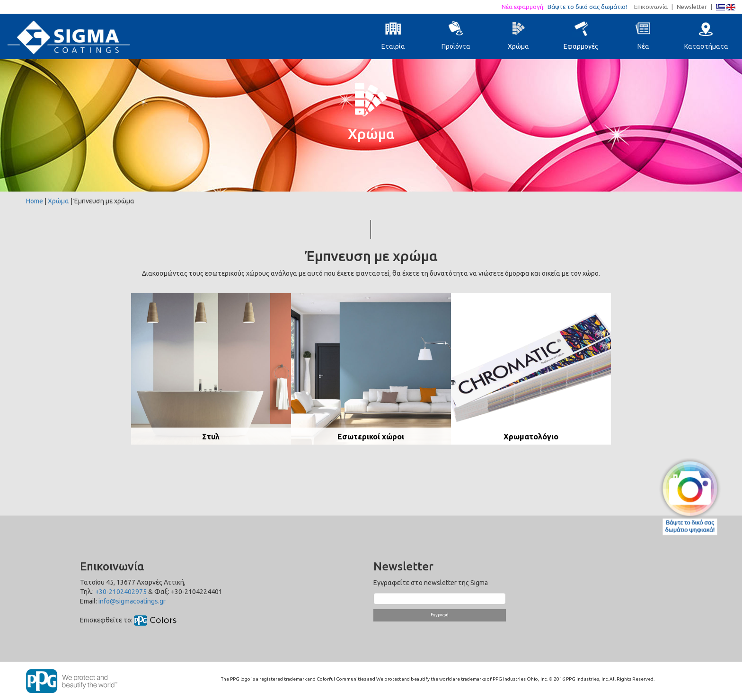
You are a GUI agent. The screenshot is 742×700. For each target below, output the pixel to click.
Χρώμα (58, 201)
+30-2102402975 (121, 592)
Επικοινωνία (651, 7)
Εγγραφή (440, 615)
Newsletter (692, 7)
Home (35, 201)
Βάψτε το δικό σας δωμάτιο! (590, 7)
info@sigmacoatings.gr (132, 601)
